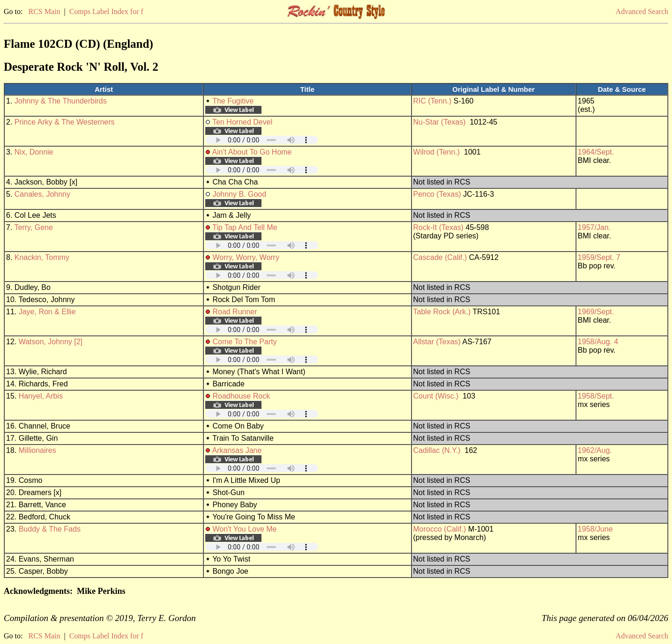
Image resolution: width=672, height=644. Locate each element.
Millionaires (37, 450)
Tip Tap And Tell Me (245, 227)
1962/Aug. (595, 450)
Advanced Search (642, 11)
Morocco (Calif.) (440, 529)
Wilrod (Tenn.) (437, 152)
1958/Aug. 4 (598, 342)
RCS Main (44, 11)
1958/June (595, 529)
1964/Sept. (596, 152)
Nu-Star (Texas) (440, 122)
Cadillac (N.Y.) (437, 450)
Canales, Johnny (42, 194)
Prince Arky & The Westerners (65, 122)
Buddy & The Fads (50, 529)
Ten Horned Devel (242, 122)
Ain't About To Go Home (252, 152)
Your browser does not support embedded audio (262, 140)
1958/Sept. (596, 396)
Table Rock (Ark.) (442, 312)
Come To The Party (244, 342)
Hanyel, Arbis (41, 396)
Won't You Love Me (244, 529)
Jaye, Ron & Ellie (47, 312)
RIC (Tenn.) (433, 101)
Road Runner (235, 312)
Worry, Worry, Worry (246, 257)
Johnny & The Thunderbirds (61, 101)
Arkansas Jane (237, 450)
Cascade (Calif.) (440, 257)
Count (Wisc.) (436, 396)
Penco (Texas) (437, 194)
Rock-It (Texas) (439, 227)
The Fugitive (233, 101)
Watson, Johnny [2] (51, 342)
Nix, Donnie (34, 152)
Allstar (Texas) (437, 342)
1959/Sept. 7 (599, 257)
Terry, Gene (34, 227)
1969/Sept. (596, 312)
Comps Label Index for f (106, 11)
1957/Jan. (594, 227)
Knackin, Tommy (42, 257)
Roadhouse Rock (241, 396)
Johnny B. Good (239, 194)
